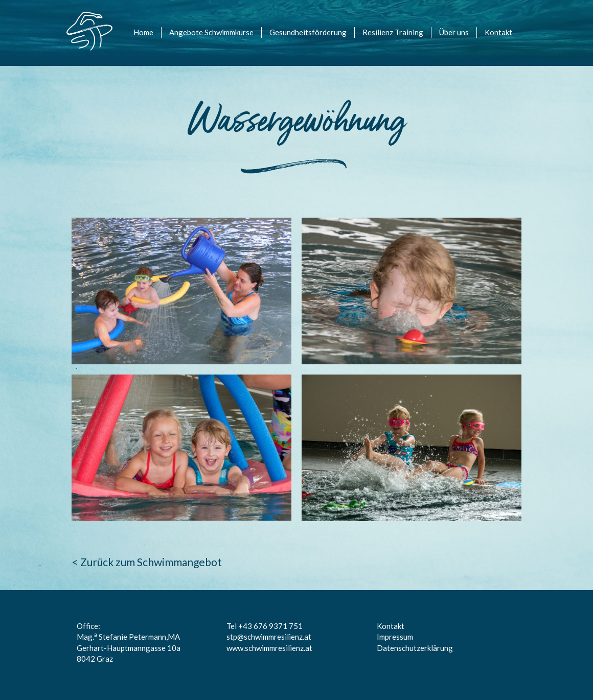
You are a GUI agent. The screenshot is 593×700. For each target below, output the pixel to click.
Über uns (454, 32)
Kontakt (498, 32)
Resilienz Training (393, 32)
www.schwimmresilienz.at (269, 648)
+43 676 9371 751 (270, 626)
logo (80, 25)
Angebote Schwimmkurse (211, 32)
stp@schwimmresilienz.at (269, 637)
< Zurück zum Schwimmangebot (147, 562)
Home (143, 32)
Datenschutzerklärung (415, 648)
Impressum (395, 637)
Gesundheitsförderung (308, 32)
